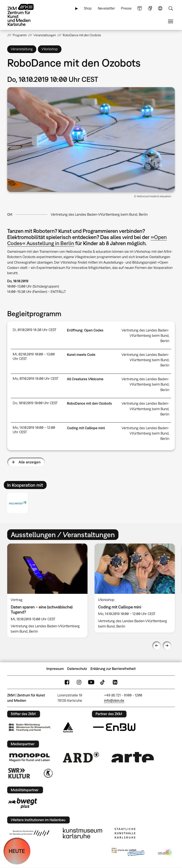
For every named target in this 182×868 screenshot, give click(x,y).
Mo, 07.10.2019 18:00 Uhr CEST (36, 379)
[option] (47, 591)
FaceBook (67, 682)
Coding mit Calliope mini (86, 428)
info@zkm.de (114, 700)
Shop (88, 8)
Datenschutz (77, 669)
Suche (171, 8)
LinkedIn (115, 682)
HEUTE (17, 851)
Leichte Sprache (140, 8)
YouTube (91, 682)
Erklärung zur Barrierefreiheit (113, 669)
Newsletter (106, 8)
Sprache (160, 8)
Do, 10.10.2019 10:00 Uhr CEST (35, 403)
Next (167, 646)
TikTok (103, 682)
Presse (126, 8)
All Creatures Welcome (85, 379)
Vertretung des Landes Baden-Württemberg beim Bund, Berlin (99, 214)
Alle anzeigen (30, 462)
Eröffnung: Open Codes (85, 330)
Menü (171, 22)
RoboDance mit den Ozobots (89, 403)
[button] (91, 140)
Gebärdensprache (150, 8)
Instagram (79, 682)
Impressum (55, 669)
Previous (157, 646)
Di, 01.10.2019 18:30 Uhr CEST (35, 330)
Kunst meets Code (81, 355)
